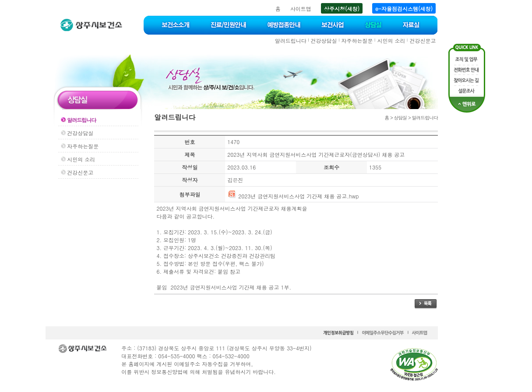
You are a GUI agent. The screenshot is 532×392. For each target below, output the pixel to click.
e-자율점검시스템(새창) (404, 9)
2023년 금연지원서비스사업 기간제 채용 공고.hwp (293, 196)
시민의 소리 (391, 41)
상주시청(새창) (342, 9)
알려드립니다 (291, 41)
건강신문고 (423, 41)
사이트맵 (301, 9)
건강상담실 (324, 41)
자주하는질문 (357, 41)
